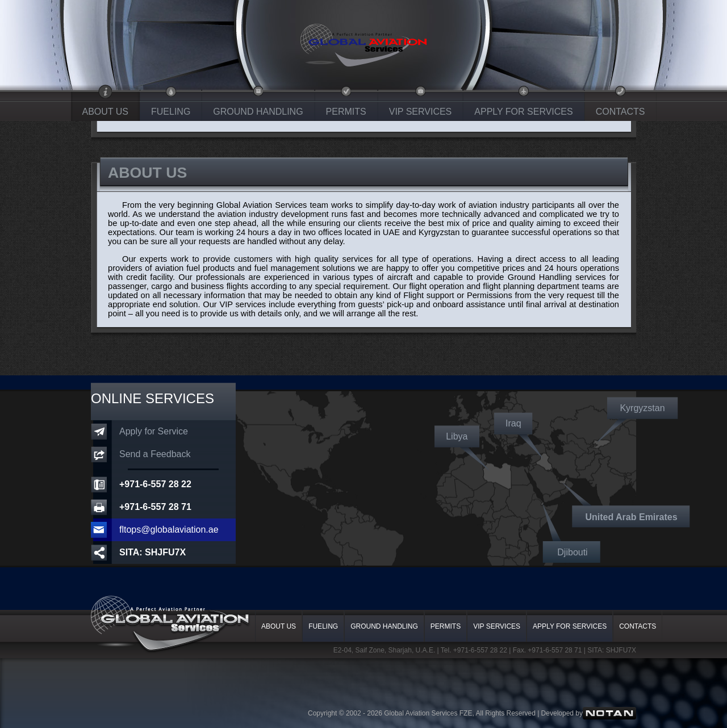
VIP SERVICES (421, 112)
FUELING (171, 112)
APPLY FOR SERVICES (523, 112)
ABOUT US (106, 112)
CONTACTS (621, 112)
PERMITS (346, 112)
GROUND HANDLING (258, 112)
